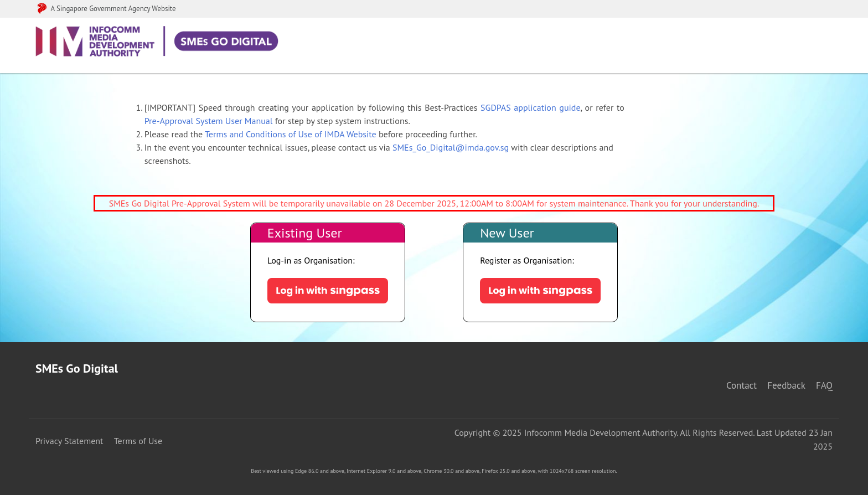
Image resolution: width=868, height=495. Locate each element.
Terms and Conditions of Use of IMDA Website (291, 134)
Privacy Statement (69, 441)
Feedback (786, 385)
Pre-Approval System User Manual (209, 121)
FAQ (824, 385)
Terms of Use (138, 441)
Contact (742, 385)
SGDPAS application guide (531, 107)
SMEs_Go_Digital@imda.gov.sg (451, 147)
